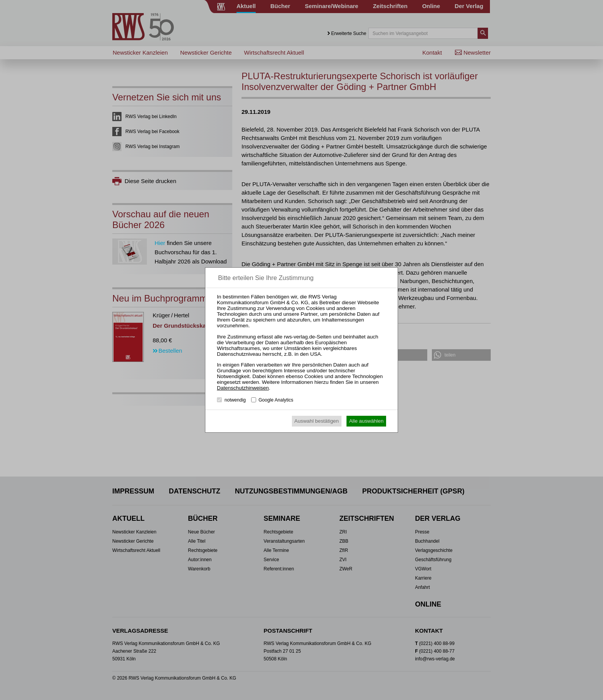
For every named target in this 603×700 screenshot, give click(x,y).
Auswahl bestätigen (316, 421)
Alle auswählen (366, 421)
